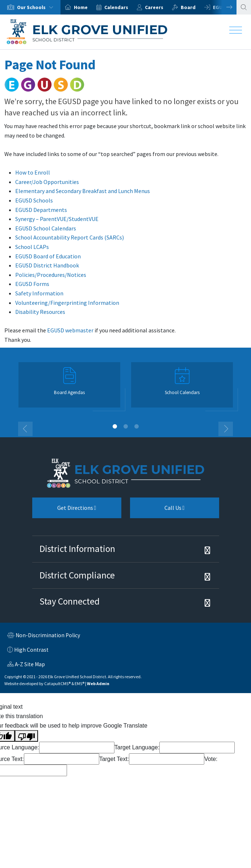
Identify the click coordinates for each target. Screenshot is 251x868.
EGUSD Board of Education (48, 256)
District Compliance (77, 575)
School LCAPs (32, 247)
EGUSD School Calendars (46, 228)
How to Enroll (33, 172)
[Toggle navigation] (236, 32)
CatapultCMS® (57, 683)
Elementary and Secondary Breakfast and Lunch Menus (83, 191)
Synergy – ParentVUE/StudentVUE (57, 219)
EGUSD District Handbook (47, 265)
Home (81, 7)
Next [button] (224, 7)
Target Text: (114, 759)
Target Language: (137, 747)
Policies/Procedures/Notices (51, 275)
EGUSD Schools (34, 200)
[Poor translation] (26, 736)
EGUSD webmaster (70, 330)
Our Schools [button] (37, 7)
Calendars (116, 7)
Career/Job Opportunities (47, 182)
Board (188, 7)
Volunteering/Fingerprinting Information (67, 303)
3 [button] (137, 426)
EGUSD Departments (41, 210)
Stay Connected (70, 601)
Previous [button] (25, 429)
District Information (77, 549)
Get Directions (64, 511)
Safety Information (39, 293)
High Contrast (31, 650)
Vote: (211, 759)
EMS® (80, 683)
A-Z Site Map (26, 665)
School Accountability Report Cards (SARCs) (70, 237)
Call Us (157, 511)
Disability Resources (40, 312)
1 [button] (115, 426)
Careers (154, 7)
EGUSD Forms (32, 284)
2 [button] (126, 426)
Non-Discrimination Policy (44, 636)
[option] (30, 7)
